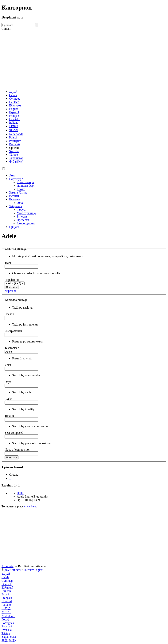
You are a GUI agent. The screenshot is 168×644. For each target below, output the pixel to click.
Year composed (14, 433)
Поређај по (12, 280)
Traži (8, 263)
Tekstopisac (12, 348)
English (14, 109)
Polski (13, 137)
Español (14, 112)
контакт (29, 570)
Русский (14, 144)
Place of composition (17, 450)
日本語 (14, 126)
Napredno (11, 291)
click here (30, 506)
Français (14, 116)
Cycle (8, 399)
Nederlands (16, 134)
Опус (8, 382)
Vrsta (8, 365)
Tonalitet (10, 416)
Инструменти (13, 331)
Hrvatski (14, 119)
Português (15, 141)
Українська (16, 158)
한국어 (14, 130)
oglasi (40, 570)
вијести (17, 570)
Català (13, 95)
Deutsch (14, 102)
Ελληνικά (15, 105)
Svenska (14, 151)
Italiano (14, 123)
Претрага (12, 287)
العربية (13, 92)
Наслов (9, 314)
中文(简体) (16, 162)
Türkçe (13, 155)
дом (7, 570)
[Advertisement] (84, 60)
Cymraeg (15, 99)
